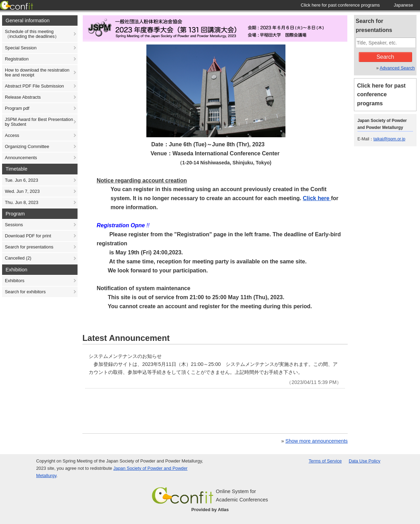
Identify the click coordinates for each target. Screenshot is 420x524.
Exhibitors (15, 281)
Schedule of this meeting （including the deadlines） (32, 34)
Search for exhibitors (25, 292)
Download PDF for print (28, 236)
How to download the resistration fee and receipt (37, 72)
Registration (17, 59)
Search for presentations (29, 247)
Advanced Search (397, 68)
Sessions (14, 225)
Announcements (21, 158)
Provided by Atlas (210, 510)
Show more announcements (317, 441)
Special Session (21, 48)
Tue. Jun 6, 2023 (22, 180)
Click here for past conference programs (381, 95)
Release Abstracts (23, 97)
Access (12, 135)
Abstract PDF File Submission (34, 86)
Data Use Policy (365, 461)
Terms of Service (325, 461)
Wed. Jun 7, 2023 (22, 191)
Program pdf (17, 108)
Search (385, 57)
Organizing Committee (27, 146)
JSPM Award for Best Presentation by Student (39, 122)
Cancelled (18, 258)
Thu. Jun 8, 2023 (22, 202)
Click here (317, 198)
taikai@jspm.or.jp (389, 139)
